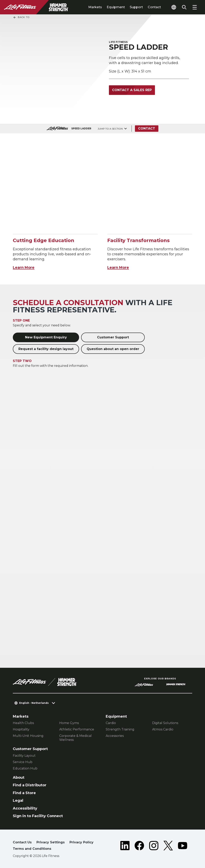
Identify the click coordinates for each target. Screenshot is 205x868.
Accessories (115, 736)
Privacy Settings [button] (51, 842)
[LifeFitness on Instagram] (154, 846)
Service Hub (23, 762)
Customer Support (113, 337)
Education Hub (25, 768)
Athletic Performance (77, 729)
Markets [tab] (95, 7)
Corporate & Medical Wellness (75, 738)
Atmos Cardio (163, 729)
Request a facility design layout (46, 349)
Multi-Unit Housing (28, 736)
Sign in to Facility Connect (38, 816)
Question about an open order (113, 349)
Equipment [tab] (116, 7)
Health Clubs (23, 723)
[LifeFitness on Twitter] (168, 846)
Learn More (24, 268)
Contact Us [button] (22, 842)
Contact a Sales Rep (132, 90)
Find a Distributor (30, 785)
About (19, 777)
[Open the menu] (195, 7)
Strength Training (120, 729)
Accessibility (25, 808)
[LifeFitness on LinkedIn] (125, 846)
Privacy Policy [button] (81, 842)
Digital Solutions (165, 723)
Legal (18, 801)
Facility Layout (24, 756)
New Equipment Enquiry (46, 337)
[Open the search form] (184, 7)
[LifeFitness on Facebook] (139, 846)
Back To (21, 17)
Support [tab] (136, 7)
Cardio (111, 723)
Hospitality (21, 729)
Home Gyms (69, 723)
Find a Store (24, 793)
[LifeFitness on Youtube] (183, 846)
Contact (154, 7)
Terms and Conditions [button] (32, 849)
